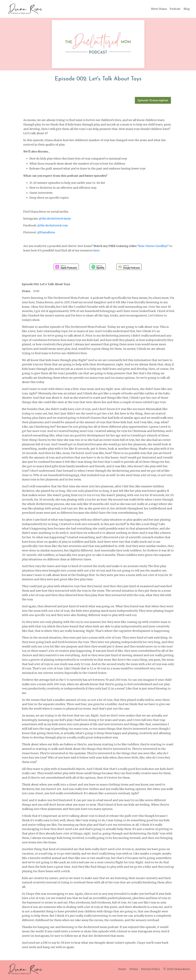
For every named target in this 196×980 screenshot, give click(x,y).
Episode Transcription (153, 100)
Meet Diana (159, 9)
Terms (134, 971)
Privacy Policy (151, 971)
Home (123, 971)
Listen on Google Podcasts (129, 267)
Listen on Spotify (98, 267)
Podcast (175, 9)
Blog (187, 9)
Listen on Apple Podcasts (66, 267)
